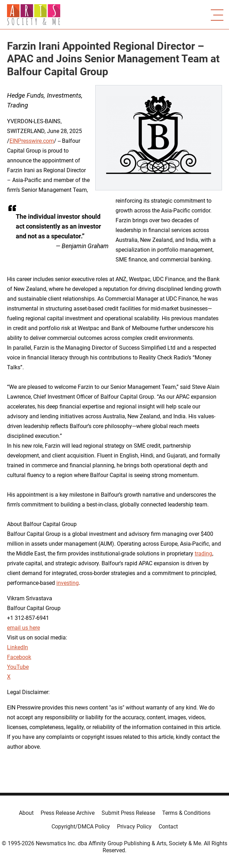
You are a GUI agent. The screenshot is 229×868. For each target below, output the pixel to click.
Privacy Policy (134, 827)
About (26, 813)
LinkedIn (18, 647)
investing (68, 583)
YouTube (18, 667)
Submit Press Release (128, 813)
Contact (168, 827)
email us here (23, 628)
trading (203, 554)
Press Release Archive (68, 813)
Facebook (19, 657)
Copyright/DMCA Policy (81, 827)
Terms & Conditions (186, 813)
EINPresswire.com (32, 141)
